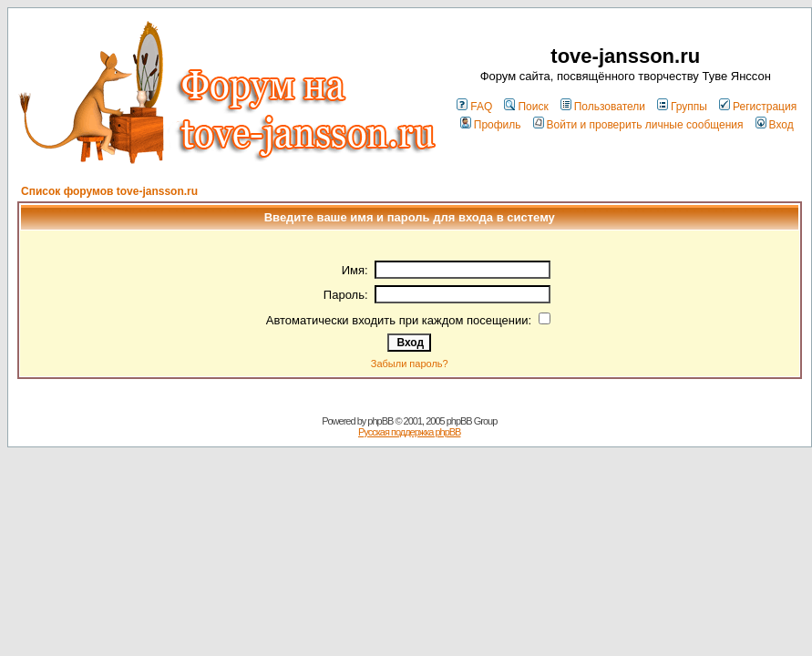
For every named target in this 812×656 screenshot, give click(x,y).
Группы (682, 107)
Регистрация (758, 107)
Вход (775, 125)
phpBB (380, 421)
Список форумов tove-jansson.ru (109, 191)
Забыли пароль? (410, 364)
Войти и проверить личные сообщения (638, 125)
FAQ (474, 107)
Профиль (491, 125)
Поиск (526, 107)
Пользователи (603, 107)
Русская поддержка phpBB (409, 432)
